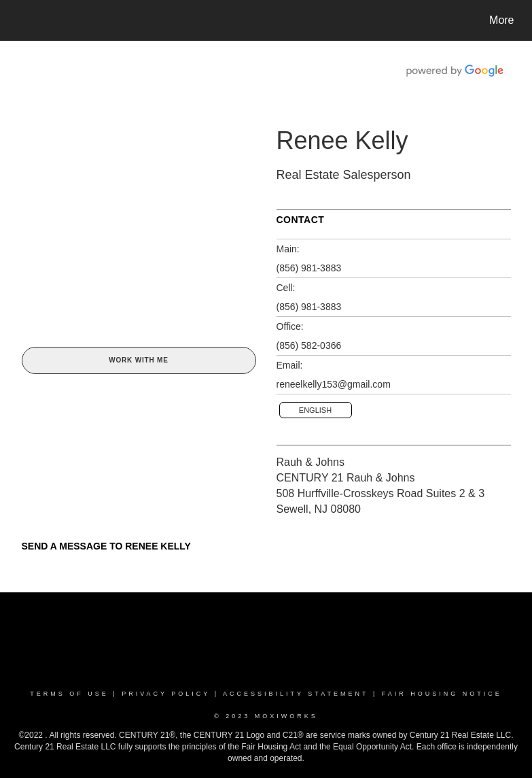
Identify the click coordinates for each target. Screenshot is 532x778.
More (501, 20)
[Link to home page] (19, 20)
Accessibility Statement (296, 694)
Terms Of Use (69, 694)
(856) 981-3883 (309, 268)
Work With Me (138, 360)
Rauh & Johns (311, 462)
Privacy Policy (166, 694)
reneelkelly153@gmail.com (334, 384)
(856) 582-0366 (309, 345)
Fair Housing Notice (442, 694)
